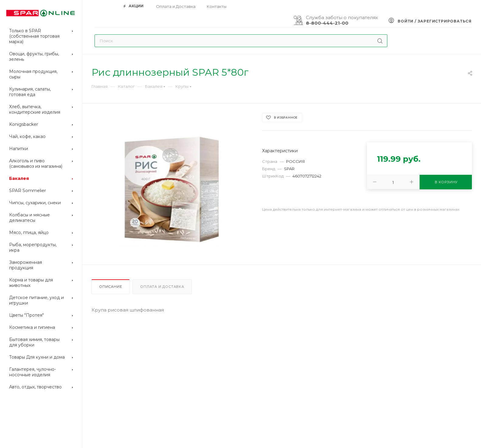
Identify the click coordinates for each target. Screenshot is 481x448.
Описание (111, 287)
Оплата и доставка (162, 287)
